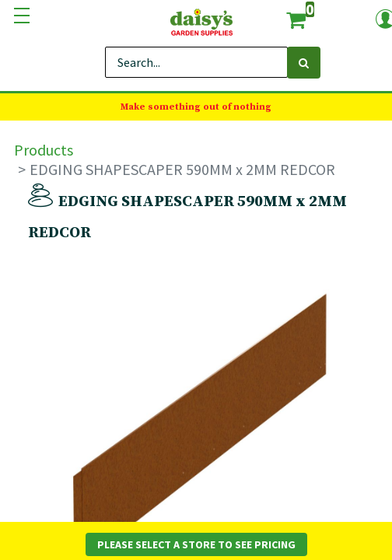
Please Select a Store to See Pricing (196, 544)
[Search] (304, 63)
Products (44, 150)
